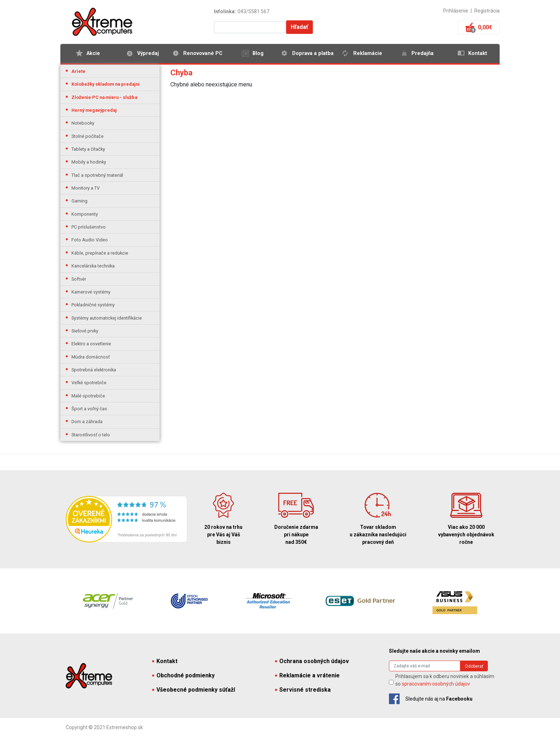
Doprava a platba (313, 53)
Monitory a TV (86, 188)
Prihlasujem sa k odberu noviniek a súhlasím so (445, 680)
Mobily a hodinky (89, 162)
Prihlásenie (456, 11)
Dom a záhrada (87, 422)
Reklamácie (368, 53)
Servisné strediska (303, 690)
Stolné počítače (87, 136)
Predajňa (422, 53)
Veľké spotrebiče (89, 383)
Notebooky (83, 123)
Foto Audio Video (90, 240)
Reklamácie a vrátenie (307, 675)
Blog (258, 53)
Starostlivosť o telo (91, 435)
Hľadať (299, 27)
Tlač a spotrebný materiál (97, 175)
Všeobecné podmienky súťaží (194, 690)
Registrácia (487, 11)
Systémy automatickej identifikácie (107, 318)
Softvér (79, 279)
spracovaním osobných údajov (436, 684)
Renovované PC (203, 53)
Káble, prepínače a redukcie (100, 253)
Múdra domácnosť (91, 357)
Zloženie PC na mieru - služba (104, 97)
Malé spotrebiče (88, 396)
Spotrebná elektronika (94, 370)
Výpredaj (148, 53)
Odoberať (474, 666)
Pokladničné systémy (93, 305)
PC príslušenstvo (89, 227)
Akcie (93, 53)
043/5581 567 (253, 11)
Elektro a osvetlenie (91, 344)
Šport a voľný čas (89, 409)
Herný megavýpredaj (94, 110)
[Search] (425, 666)
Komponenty (85, 214)
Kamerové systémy (91, 292)
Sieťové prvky (85, 331)
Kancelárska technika (93, 266)
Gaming (79, 201)
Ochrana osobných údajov (312, 661)
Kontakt (478, 53)
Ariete (78, 71)
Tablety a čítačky (88, 149)
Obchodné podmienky (183, 675)
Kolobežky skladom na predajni (106, 84)
